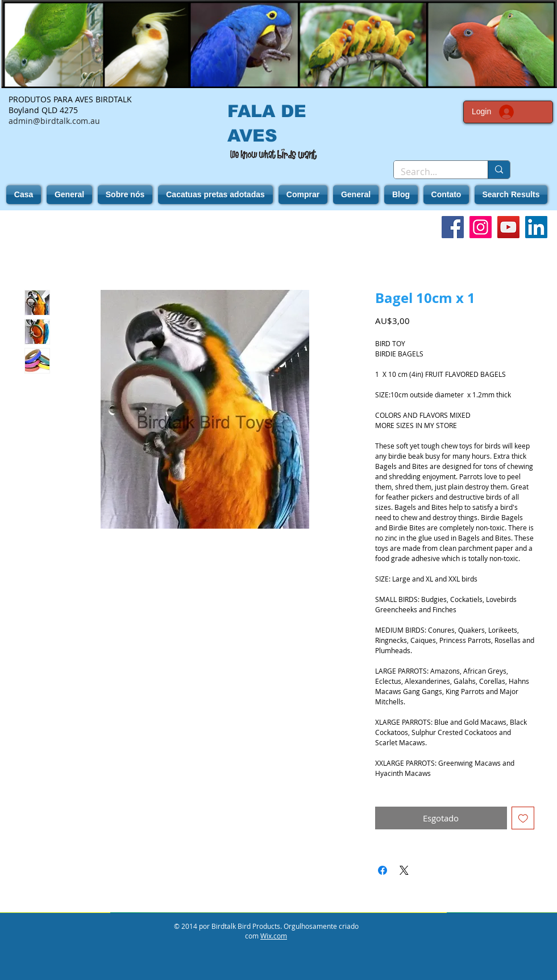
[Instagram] (481, 227)
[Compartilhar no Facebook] (383, 870)
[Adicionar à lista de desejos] (523, 818)
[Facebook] (453, 227)
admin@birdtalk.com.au (54, 121)
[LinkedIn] (536, 227)
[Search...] (432, 172)
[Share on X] (404, 870)
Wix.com (274, 936)
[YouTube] (508, 227)
